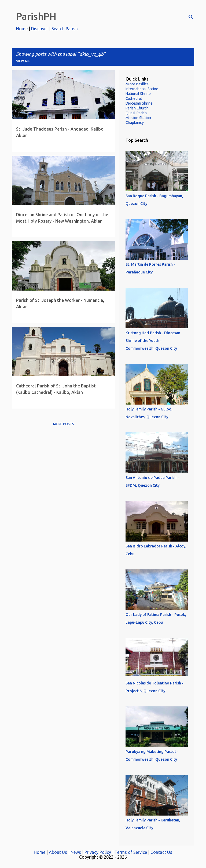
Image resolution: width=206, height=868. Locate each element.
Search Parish (65, 29)
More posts (64, 424)
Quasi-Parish (136, 113)
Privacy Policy (98, 852)
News (76, 852)
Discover (40, 29)
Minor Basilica (137, 84)
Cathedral (134, 98)
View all (23, 61)
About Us (58, 852)
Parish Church (137, 108)
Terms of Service (131, 852)
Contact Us (161, 852)
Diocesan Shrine (139, 103)
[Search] (191, 17)
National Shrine (138, 94)
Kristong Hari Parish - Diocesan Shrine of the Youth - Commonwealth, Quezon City (153, 341)
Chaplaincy (135, 123)
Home (22, 29)
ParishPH (36, 16)
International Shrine (142, 89)
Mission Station (138, 118)
